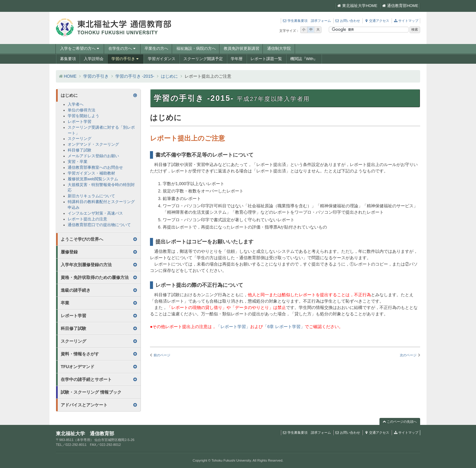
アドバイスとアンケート (84, 405)
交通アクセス (377, 21)
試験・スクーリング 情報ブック (91, 392)
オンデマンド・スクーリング (93, 144)
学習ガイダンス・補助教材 (91, 173)
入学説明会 (94, 59)
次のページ (408, 355)
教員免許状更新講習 (241, 49)
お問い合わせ (348, 21)
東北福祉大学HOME (357, 6)
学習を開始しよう (83, 116)
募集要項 (68, 59)
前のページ (162, 355)
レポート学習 (80, 122)
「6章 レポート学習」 (284, 327)
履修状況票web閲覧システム (93, 179)
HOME (70, 76)
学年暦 (237, 59)
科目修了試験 (80, 150)
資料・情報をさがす (80, 354)
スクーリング (80, 139)
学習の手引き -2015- (135, 76)
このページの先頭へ (400, 422)
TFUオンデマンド (78, 367)
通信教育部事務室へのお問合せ (95, 168)
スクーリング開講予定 (203, 59)
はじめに (169, 76)
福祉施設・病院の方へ (196, 49)
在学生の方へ (123, 49)
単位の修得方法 (82, 110)
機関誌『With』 (304, 59)
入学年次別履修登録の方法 (86, 265)
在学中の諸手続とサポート (86, 379)
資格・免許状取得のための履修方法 (95, 277)
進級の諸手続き (76, 290)
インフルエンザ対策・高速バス (95, 213)
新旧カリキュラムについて (91, 196)
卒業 (65, 303)
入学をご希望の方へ (80, 49)
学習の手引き (126, 59)
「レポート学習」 (233, 327)
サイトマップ (406, 21)
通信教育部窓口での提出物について (99, 225)
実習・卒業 (78, 162)
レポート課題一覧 (266, 59)
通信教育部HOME (400, 6)
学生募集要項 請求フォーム (307, 21)
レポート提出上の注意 (87, 219)
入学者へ (76, 104)
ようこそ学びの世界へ (82, 239)
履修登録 (69, 252)
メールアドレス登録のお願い (93, 156)
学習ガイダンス (162, 59)
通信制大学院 (279, 49)
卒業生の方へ (156, 49)
